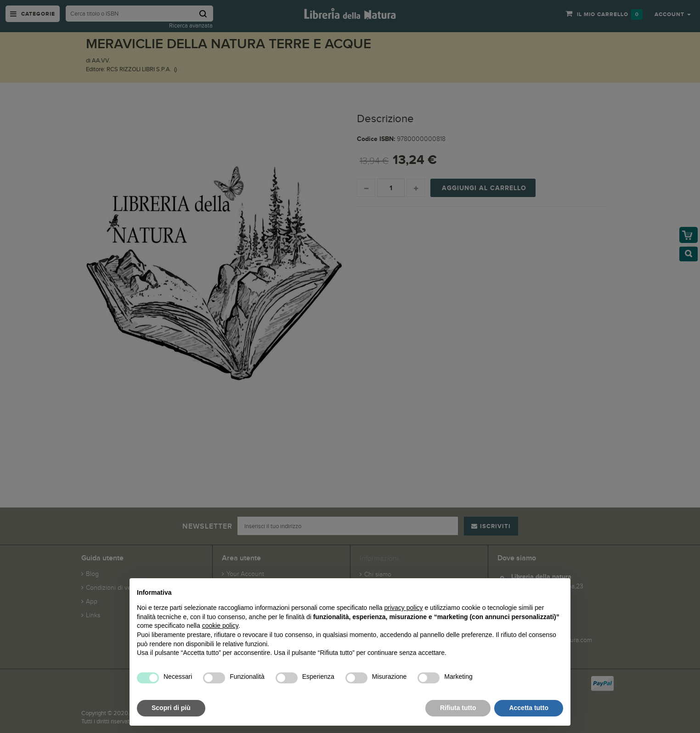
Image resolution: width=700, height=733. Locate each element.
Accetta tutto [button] (529, 708)
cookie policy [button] (220, 626)
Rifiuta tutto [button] (458, 708)
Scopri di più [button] (171, 708)
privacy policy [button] (404, 608)
